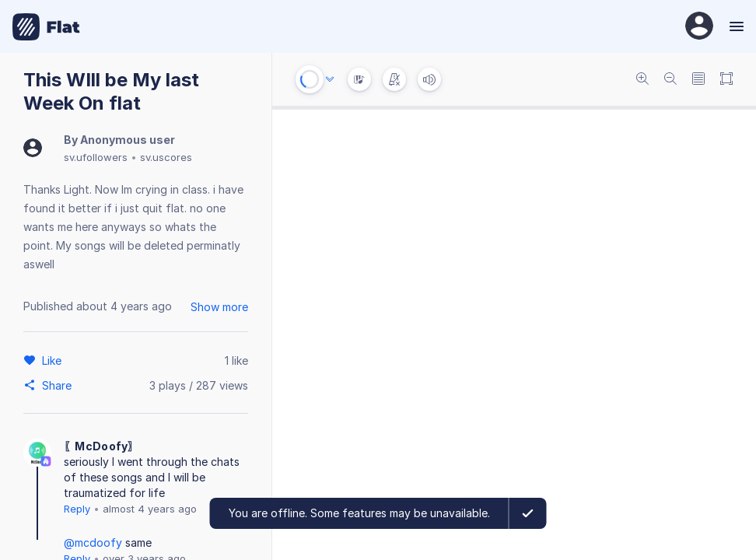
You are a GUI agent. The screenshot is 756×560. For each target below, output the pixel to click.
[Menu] (735, 26)
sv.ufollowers (96, 157)
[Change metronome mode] (394, 79)
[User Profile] (699, 27)
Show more (219, 307)
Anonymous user (128, 140)
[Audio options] (330, 79)
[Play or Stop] (310, 79)
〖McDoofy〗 (101, 446)
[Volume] (429, 79)
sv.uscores (166, 157)
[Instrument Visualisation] (359, 79)
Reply (77, 509)
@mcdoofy (93, 542)
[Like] (54, 360)
